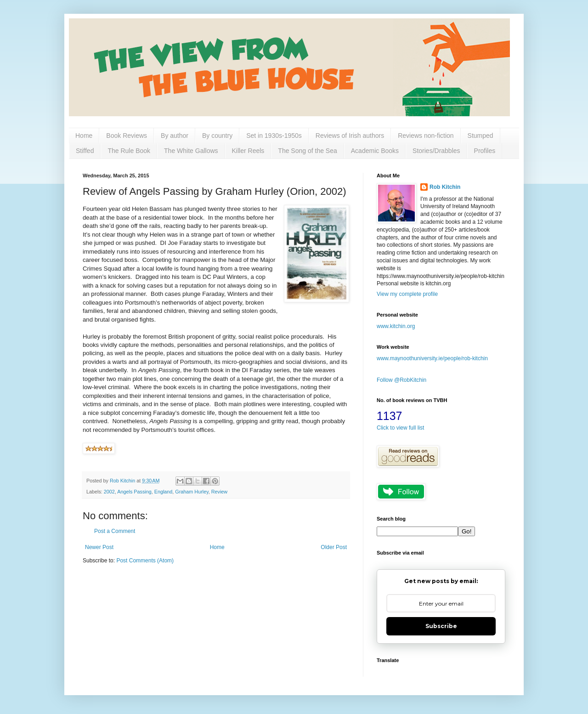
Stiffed (85, 151)
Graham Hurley (192, 492)
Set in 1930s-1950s (274, 136)
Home (84, 136)
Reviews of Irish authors (350, 136)
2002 (109, 492)
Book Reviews (127, 136)
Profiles (485, 151)
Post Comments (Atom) (145, 561)
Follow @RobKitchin (401, 380)
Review (219, 492)
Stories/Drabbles (436, 151)
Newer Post (99, 547)
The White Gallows (191, 151)
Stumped (481, 136)
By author (175, 136)
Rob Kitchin (445, 187)
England (164, 492)
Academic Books (375, 151)
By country (217, 136)
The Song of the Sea (307, 151)
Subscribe (441, 626)
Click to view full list (400, 428)
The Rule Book (129, 151)
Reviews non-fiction (426, 136)
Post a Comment (115, 531)
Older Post (334, 547)
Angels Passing (134, 492)
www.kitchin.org (396, 326)
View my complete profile (407, 294)
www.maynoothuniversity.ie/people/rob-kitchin (432, 358)
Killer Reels (248, 151)
